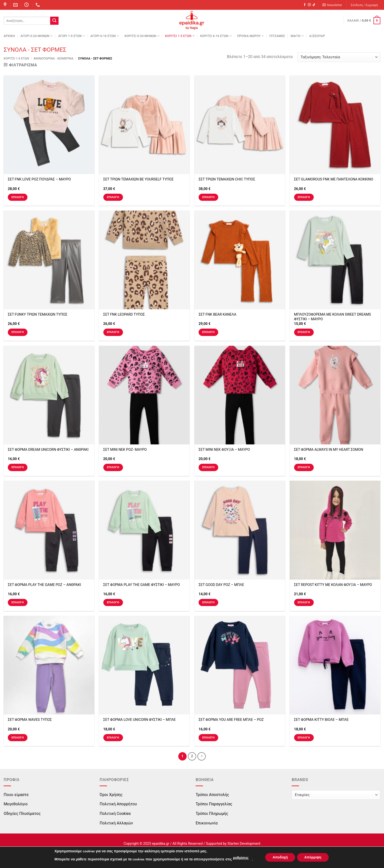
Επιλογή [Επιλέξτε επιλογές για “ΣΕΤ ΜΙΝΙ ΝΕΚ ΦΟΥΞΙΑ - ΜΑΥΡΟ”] (208, 467)
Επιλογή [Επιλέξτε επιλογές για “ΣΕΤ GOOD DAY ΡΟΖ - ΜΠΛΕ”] (208, 602)
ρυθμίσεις (240, 858)
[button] (332, 5)
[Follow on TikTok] (314, 5)
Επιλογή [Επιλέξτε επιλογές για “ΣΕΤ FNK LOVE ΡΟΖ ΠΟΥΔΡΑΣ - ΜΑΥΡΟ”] (18, 197)
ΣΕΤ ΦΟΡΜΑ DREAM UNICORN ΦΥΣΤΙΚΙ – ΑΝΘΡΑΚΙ (48, 450)
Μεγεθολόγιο (16, 804)
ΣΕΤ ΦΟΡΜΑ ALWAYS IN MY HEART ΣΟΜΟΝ (329, 450)
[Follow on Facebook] (305, 5)
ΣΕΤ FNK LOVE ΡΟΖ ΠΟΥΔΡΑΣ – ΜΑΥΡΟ (39, 179)
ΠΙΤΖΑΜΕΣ (277, 36)
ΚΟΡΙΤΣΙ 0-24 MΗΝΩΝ (142, 36)
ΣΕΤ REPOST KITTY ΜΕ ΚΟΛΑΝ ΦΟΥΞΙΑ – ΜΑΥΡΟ (333, 585)
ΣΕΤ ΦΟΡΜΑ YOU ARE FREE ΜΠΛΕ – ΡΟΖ (231, 720)
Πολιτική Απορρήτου (118, 804)
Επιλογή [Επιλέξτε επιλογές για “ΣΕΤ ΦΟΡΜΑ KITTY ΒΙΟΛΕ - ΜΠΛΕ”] (304, 737)
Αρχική (9, 36)
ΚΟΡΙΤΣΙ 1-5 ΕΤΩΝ (180, 36)
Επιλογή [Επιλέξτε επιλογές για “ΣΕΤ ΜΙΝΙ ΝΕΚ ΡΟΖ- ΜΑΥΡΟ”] (113, 467)
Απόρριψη (313, 857)
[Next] (202, 756)
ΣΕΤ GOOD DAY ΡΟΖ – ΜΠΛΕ (221, 585)
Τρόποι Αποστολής (212, 795)
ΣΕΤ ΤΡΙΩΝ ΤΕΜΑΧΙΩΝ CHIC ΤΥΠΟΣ (227, 179)
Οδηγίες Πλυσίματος (22, 814)
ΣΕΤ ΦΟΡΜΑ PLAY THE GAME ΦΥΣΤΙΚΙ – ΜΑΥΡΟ (142, 585)
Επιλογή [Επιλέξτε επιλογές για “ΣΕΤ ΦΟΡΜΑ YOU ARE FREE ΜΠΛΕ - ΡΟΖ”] (208, 737)
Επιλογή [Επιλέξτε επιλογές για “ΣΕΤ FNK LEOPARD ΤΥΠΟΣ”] (113, 332)
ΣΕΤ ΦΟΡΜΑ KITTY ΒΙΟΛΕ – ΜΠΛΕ (321, 720)
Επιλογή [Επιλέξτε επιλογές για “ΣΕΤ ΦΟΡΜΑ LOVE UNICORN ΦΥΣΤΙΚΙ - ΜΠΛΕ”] (113, 737)
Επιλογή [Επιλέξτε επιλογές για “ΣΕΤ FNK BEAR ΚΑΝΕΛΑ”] (208, 332)
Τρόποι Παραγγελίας (214, 804)
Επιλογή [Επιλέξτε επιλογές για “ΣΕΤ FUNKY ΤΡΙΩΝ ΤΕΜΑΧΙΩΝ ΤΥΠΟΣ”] (18, 332)
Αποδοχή (280, 857)
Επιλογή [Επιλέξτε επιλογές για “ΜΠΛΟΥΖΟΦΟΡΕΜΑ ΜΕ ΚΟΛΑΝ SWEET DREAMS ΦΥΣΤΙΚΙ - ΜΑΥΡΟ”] (304, 332)
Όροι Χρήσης (111, 795)
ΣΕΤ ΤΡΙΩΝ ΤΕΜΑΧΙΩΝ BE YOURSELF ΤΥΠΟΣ (138, 179)
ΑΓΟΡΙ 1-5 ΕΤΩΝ (72, 36)
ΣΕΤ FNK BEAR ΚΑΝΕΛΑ (217, 315)
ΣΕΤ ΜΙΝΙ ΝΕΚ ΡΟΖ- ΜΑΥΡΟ (125, 450)
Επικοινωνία (207, 823)
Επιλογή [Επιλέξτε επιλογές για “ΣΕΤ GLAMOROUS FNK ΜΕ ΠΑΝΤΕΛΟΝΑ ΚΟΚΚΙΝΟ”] (304, 197)
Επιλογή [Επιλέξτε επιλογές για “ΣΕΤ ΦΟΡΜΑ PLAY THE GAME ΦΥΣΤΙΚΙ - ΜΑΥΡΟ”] (113, 602)
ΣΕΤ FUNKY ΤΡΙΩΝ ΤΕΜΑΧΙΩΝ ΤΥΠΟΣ (38, 315)
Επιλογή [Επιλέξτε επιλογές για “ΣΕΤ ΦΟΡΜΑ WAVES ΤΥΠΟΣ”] (18, 737)
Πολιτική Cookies (115, 814)
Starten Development (244, 844)
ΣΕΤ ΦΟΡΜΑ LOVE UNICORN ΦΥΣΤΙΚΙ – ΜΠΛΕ (140, 720)
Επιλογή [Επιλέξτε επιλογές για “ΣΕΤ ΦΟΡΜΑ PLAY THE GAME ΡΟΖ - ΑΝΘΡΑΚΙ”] (18, 602)
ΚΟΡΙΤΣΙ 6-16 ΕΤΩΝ (216, 36)
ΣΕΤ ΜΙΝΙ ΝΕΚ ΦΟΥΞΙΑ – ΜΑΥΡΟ (224, 450)
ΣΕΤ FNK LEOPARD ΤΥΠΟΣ (124, 315)
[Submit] (54, 21)
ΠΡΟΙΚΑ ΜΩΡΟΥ (251, 36)
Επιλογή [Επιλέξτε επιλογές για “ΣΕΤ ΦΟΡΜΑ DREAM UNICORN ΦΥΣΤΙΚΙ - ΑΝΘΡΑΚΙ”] (18, 467)
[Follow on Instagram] (309, 5)
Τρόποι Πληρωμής (212, 814)
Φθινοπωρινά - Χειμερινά (54, 58)
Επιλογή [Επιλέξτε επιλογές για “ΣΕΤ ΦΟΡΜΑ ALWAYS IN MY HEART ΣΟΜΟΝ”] (304, 467)
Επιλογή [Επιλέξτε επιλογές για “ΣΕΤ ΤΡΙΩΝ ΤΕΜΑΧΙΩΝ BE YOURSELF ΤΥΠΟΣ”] (113, 197)
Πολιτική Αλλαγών (116, 823)
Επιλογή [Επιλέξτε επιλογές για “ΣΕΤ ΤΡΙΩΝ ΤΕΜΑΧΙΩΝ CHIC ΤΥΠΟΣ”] (208, 197)
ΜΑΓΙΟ (297, 36)
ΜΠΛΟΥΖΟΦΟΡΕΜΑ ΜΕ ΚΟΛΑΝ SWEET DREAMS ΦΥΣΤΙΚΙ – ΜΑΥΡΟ (333, 317)
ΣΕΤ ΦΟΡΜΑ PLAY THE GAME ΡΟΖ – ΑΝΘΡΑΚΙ (44, 585)
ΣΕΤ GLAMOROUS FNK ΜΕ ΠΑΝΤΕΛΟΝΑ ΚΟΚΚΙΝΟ (334, 179)
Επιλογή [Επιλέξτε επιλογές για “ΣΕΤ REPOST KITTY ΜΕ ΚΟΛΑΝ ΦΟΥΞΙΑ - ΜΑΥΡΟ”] (304, 602)
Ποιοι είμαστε (16, 795)
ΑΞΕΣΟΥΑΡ (317, 36)
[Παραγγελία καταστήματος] (339, 57)
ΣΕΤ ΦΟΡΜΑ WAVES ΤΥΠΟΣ (30, 720)
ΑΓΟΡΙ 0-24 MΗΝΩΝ (37, 36)
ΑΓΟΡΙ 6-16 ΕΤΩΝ (105, 36)
